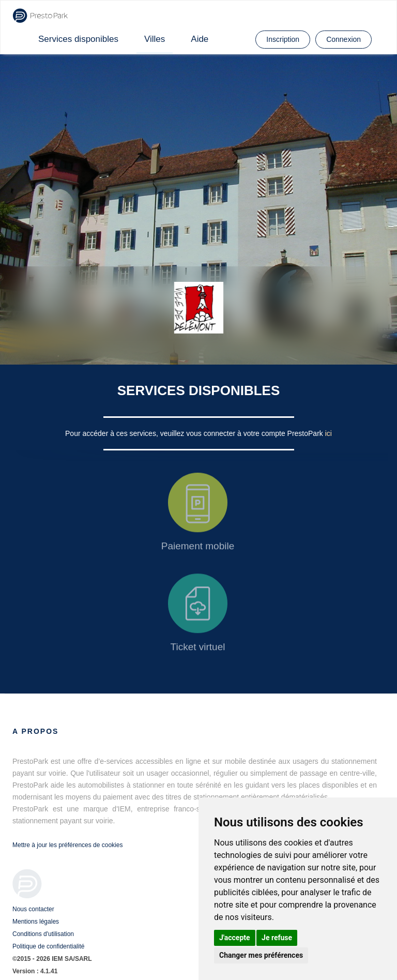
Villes (155, 39)
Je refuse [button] (277, 938)
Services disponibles (78, 39)
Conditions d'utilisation (43, 934)
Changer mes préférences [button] (261, 955)
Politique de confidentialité (48, 946)
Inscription (283, 39)
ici (329, 433)
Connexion (343, 39)
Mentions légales (36, 922)
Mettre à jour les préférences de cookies (67, 845)
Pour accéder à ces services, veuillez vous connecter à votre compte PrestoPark (195, 433)
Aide (200, 39)
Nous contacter (33, 909)
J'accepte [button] (235, 938)
